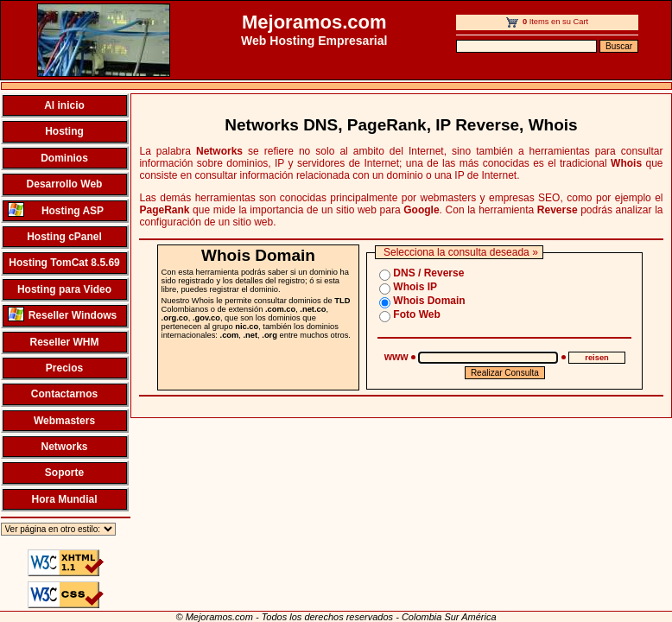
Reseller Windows (63, 314)
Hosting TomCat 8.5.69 (64, 263)
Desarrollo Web (65, 184)
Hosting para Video (64, 289)
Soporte (64, 473)
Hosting (64, 131)
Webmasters (64, 421)
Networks (64, 447)
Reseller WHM (64, 342)
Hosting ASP (56, 209)
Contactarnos (64, 394)
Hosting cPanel (64, 237)
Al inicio (64, 105)
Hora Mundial (64, 499)
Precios (64, 368)
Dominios (64, 158)
